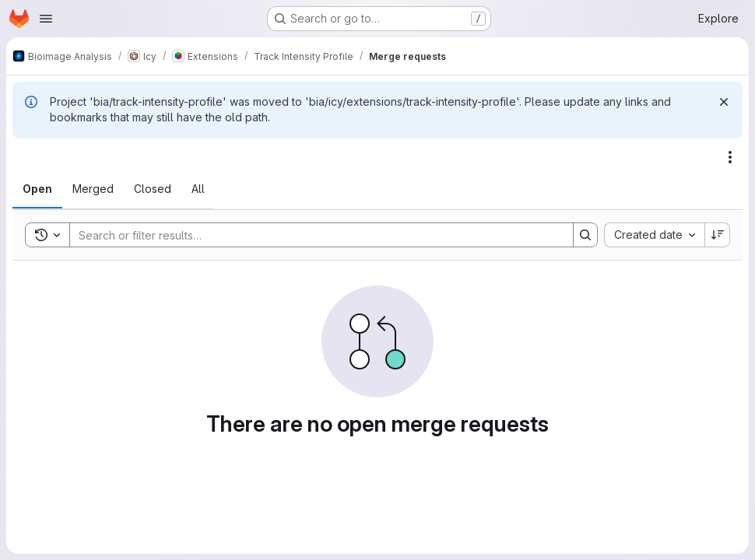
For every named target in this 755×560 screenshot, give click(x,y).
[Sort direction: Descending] (718, 235)
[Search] (314, 235)
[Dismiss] (724, 102)
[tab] (37, 189)
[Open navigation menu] (46, 19)
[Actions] (730, 157)
